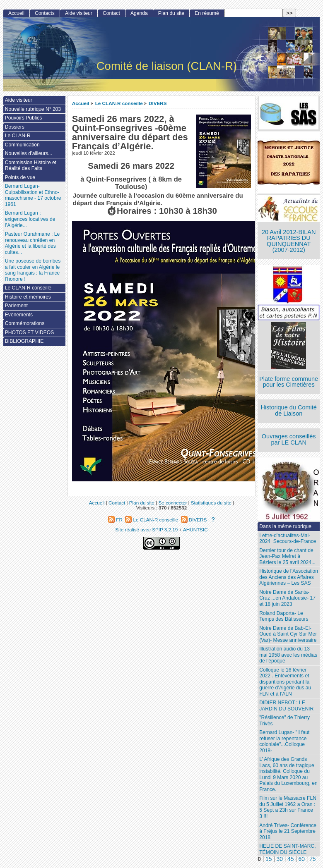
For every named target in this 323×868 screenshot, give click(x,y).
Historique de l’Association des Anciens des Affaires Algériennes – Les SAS (289, 577)
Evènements (19, 315)
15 (269, 859)
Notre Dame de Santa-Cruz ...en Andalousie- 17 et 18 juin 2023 (287, 598)
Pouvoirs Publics (23, 118)
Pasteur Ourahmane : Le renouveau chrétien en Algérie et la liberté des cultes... (32, 243)
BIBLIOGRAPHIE (24, 341)
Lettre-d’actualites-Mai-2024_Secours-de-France (288, 539)
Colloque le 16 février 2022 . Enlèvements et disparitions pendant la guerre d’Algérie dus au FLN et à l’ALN (285, 682)
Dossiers (15, 127)
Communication (22, 145)
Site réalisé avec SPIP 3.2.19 (146, 530)
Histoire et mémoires (28, 297)
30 (280, 859)
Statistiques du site (211, 503)
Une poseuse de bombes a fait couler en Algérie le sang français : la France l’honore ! (33, 270)
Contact (111, 13)
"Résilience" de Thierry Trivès (284, 721)
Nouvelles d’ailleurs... (29, 153)
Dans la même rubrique (285, 526)
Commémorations (25, 323)
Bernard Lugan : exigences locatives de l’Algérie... (30, 219)
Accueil (81, 103)
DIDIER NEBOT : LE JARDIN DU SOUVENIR (286, 706)
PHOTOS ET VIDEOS (30, 332)
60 (302, 859)
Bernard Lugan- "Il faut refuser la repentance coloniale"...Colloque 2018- (284, 741)
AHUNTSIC (195, 530)
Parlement (16, 306)
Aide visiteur (79, 13)
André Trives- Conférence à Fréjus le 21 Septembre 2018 (288, 831)
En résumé (207, 13)
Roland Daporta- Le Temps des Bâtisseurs (284, 616)
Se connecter (172, 503)
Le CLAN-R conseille (119, 103)
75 (312, 859)
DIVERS (158, 103)
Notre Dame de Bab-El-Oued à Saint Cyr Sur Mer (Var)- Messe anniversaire (288, 634)
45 (290, 859)
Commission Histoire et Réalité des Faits (31, 166)
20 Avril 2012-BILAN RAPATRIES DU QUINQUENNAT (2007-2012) (289, 241)
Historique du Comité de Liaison (289, 410)
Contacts (45, 13)
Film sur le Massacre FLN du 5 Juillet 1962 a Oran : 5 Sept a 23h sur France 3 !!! (288, 807)
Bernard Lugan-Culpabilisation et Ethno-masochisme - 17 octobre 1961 (33, 195)
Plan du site (171, 13)
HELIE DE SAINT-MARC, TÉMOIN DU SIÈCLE (287, 849)
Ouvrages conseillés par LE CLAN (289, 439)
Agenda (139, 13)
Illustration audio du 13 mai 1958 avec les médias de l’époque (288, 655)
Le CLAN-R (18, 136)
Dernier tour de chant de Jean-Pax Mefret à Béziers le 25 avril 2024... (287, 556)
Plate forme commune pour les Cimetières (289, 382)
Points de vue (20, 177)
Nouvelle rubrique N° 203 (33, 109)
